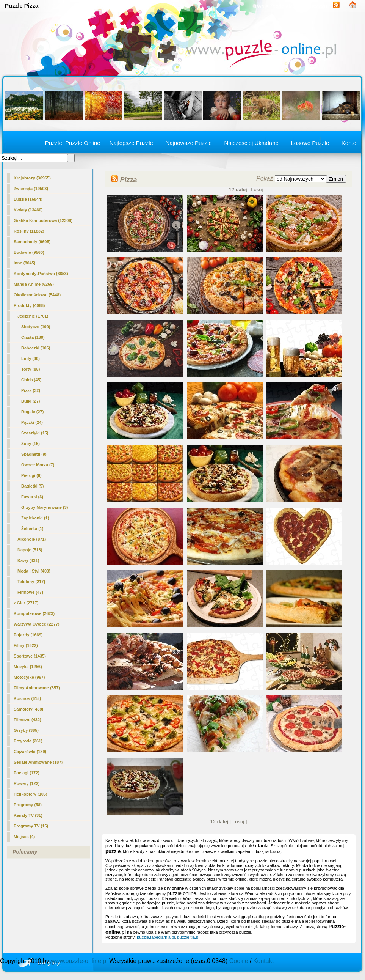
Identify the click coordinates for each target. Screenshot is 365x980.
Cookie (239, 961)
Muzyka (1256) (28, 667)
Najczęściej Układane (251, 143)
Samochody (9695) (32, 242)
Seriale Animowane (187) (38, 762)
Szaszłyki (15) (35, 433)
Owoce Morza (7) (38, 465)
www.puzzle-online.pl (79, 961)
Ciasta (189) (33, 337)
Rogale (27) (32, 412)
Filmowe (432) (27, 720)
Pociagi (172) (27, 773)
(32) (31, 390)
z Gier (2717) (26, 603)
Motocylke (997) (29, 677)
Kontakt (263, 961)
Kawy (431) (28, 560)
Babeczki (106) (36, 348)
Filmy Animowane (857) (37, 688)
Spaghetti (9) (34, 454)
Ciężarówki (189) (30, 752)
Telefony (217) (31, 582)
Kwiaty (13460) (28, 210)
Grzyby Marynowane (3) (45, 507)
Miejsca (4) (24, 837)
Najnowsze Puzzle (189, 143)
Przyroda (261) (28, 741)
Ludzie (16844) (28, 199)
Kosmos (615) (27, 698)
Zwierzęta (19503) (31, 189)
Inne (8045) (24, 263)
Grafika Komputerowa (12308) (43, 220)
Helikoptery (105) (31, 794)
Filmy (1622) (26, 645)
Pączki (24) (32, 422)
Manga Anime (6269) (34, 284)
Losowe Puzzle (310, 143)
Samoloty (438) (28, 709)
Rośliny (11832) (29, 231)
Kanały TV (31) (28, 815)
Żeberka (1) (32, 529)
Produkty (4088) (29, 305)
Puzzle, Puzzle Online (73, 143)
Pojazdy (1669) (28, 635)
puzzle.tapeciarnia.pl (156, 937)
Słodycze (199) (36, 327)
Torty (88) (31, 369)
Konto (349, 143)
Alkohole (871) (32, 539)
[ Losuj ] (257, 190)
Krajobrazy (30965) (32, 178)
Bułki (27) (31, 401)
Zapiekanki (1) (35, 518)
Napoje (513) (30, 550)
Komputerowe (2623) (34, 613)
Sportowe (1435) (30, 656)
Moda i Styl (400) (34, 571)
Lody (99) (31, 359)
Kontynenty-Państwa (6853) (41, 274)
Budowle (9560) (29, 252)
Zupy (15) (31, 444)
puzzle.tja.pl (188, 937)
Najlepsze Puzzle (131, 143)
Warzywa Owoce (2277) (37, 624)
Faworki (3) (32, 497)
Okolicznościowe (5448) (37, 295)
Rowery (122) (27, 783)
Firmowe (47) (30, 592)
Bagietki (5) (32, 486)
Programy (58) (28, 805)
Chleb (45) (31, 380)
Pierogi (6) (31, 475)
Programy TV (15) (31, 826)
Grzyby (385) (26, 730)
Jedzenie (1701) (33, 316)
